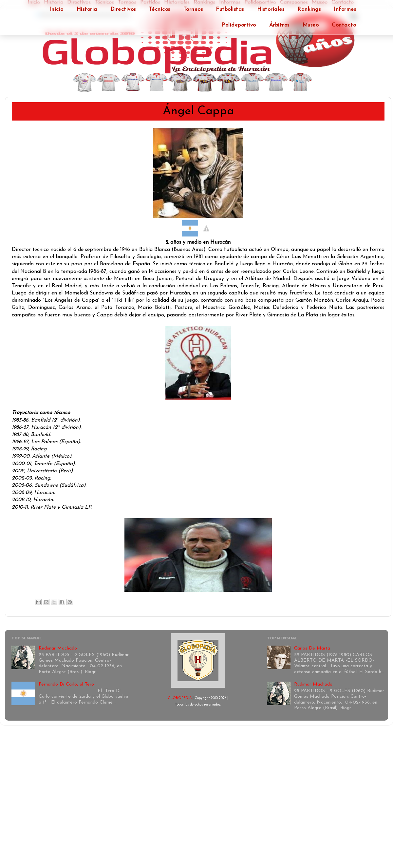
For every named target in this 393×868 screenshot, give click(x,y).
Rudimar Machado (58, 648)
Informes (345, 9)
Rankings (309, 9)
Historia (87, 9)
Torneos (193, 9)
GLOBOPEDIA (180, 698)
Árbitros (279, 25)
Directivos (123, 9)
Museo (311, 25)
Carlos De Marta (312, 648)
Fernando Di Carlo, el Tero (66, 684)
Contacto (344, 25)
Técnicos (160, 9)
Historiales (271, 9)
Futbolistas (230, 9)
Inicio (57, 9)
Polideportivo (239, 25)
